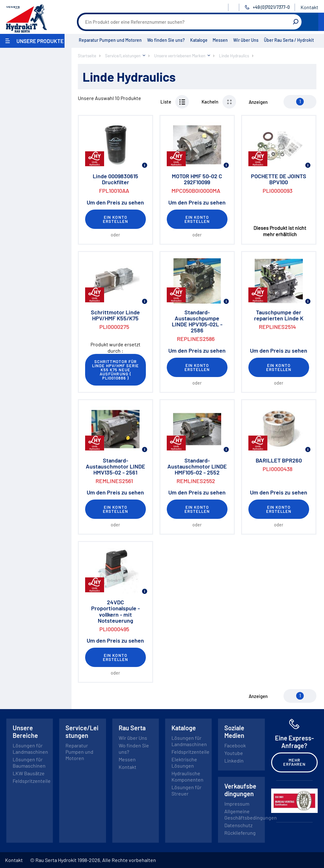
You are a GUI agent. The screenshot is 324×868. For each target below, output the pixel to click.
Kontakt (309, 7)
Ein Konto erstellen (115, 219)
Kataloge (199, 40)
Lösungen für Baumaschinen (29, 762)
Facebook (235, 745)
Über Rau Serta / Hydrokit (289, 40)
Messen (220, 40)
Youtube (234, 753)
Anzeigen (258, 102)
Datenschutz (238, 825)
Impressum (237, 804)
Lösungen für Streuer (187, 790)
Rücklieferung (240, 833)
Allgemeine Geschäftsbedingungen (251, 814)
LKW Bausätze (29, 773)
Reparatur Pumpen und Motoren (110, 40)
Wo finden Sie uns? (166, 40)
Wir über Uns (246, 40)
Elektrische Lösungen (184, 762)
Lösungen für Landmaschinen (30, 748)
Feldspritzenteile (32, 781)
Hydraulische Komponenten (187, 776)
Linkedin (234, 761)
